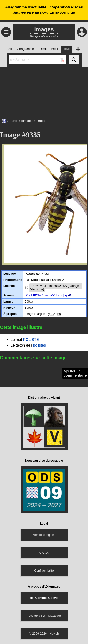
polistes (39, 345)
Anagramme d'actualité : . (44, 10)
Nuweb (54, 634)
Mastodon (55, 616)
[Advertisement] (44, 90)
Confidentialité (44, 571)
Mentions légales (44, 535)
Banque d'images (21, 121)
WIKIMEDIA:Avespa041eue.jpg (46, 295)
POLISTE (31, 340)
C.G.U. (44, 553)
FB (43, 616)
